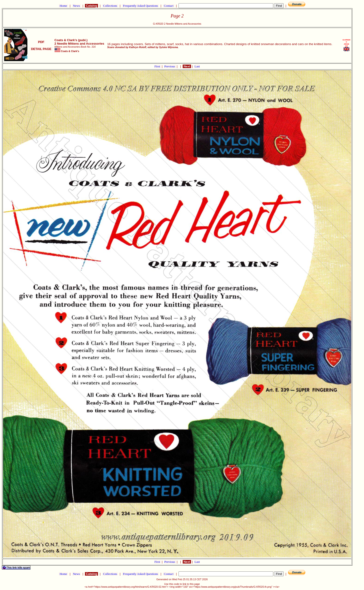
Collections (110, 6)
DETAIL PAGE (41, 49)
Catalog (91, 6)
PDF (41, 42)
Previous (170, 66)
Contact (169, 6)
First (158, 66)
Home (63, 6)
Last (197, 66)
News (76, 6)
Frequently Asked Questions (140, 6)
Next (187, 66)
